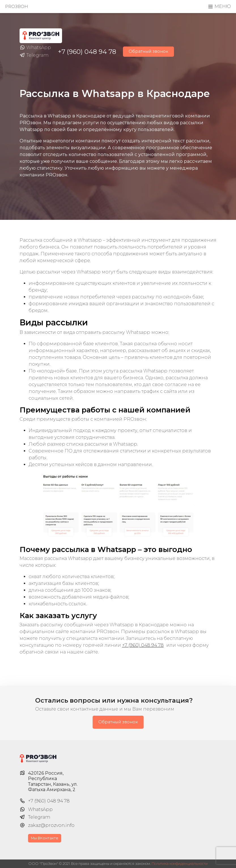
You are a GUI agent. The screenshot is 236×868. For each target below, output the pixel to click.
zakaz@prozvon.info (51, 825)
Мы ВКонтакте (45, 838)
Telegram (34, 55)
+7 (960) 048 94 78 (87, 52)
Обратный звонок (148, 51)
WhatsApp (35, 48)
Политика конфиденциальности (180, 864)
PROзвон (17, 7)
